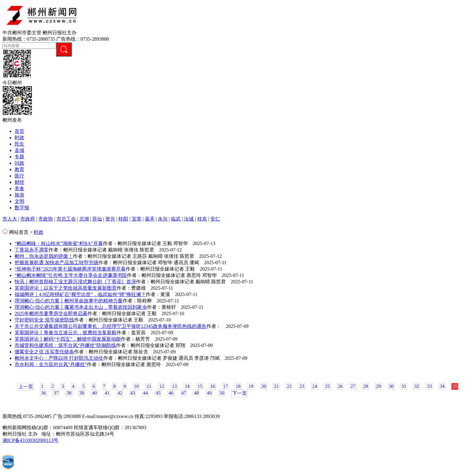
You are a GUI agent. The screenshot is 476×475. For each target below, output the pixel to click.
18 (238, 386)
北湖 (84, 219)
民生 (19, 144)
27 (353, 386)
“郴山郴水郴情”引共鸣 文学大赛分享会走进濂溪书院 (71, 275)
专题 (19, 157)
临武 (176, 219)
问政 (19, 163)
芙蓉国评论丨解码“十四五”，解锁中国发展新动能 (68, 339)
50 (222, 393)
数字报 (22, 208)
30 (391, 386)
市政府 (28, 219)
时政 (19, 138)
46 (171, 393)
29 (378, 386)
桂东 (202, 219)
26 (340, 386)
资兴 (110, 219)
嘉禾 (150, 219)
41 (107, 393)
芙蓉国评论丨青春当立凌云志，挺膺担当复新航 (66, 333)
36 (43, 393)
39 (82, 393)
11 (149, 386)
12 (161, 386)
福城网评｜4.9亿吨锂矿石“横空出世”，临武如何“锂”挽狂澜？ (80, 294)
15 (200, 386)
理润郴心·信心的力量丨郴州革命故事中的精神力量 (69, 301)
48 (196, 393)
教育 (19, 169)
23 (302, 386)
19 (251, 386)
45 (158, 393)
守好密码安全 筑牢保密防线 (44, 320)
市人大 (10, 219)
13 (174, 386)
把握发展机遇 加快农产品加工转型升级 (56, 263)
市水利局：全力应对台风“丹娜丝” (51, 364)
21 (276, 386)
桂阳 (123, 219)
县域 (19, 150)
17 (225, 386)
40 (94, 393)
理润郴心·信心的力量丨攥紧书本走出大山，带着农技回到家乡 (81, 307)
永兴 (163, 219)
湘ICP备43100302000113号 (30, 440)
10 (136, 386)
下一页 (240, 393)
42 (120, 393)
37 (56, 393)
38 (69, 393)
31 (404, 386)
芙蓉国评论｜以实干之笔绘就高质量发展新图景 (66, 288)
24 (314, 386)
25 (327, 386)
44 (145, 393)
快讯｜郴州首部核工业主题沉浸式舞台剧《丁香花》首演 (75, 282)
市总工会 (66, 219)
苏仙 (97, 219)
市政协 (46, 219)
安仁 (215, 219)
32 (416, 386)
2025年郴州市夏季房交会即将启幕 (51, 313)
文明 (19, 201)
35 (455, 386)
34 (442, 386)
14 (187, 386)
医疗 (19, 176)
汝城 (189, 219)
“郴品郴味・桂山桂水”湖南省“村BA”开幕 (59, 243)
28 (365, 386)
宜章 (137, 219)
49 (209, 393)
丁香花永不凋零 (32, 250)
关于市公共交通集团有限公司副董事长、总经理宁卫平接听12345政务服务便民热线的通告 (110, 326)
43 (133, 393)
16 (212, 386)
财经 (19, 182)
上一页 (26, 387)
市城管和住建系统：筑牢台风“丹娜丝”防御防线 (65, 345)
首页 (19, 131)
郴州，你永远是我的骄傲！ (44, 256)
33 (429, 386)
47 (184, 393)
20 (263, 386)
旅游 (19, 195)
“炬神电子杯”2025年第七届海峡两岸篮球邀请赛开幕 (70, 269)
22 (289, 386)
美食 (19, 189)
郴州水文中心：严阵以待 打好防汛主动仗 (59, 358)
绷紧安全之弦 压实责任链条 (44, 352)
